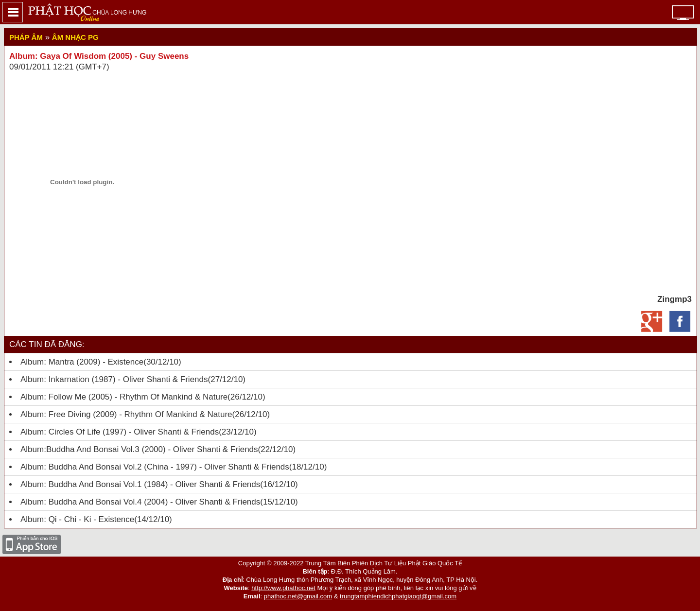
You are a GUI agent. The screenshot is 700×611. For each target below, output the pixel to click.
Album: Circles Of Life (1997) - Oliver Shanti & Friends (120, 432)
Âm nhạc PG (75, 37)
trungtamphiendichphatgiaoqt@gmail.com (398, 596)
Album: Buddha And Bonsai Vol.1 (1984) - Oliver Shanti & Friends (140, 484)
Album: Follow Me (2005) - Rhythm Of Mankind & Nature (124, 397)
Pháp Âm (26, 37)
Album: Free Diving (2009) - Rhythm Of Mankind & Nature (126, 414)
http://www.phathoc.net (283, 588)
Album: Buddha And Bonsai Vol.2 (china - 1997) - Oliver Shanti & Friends (155, 467)
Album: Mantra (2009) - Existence (82, 362)
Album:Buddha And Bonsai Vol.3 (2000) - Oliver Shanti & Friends (139, 449)
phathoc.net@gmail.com (298, 596)
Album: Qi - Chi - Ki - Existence (77, 519)
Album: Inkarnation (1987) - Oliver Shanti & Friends (114, 379)
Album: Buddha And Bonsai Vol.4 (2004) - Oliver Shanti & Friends (140, 502)
